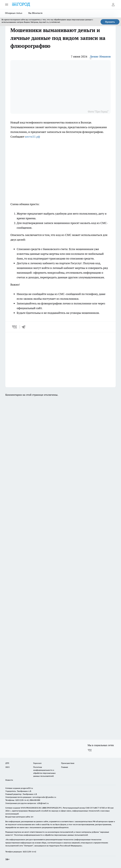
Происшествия (68, 763)
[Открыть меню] (7, 5)
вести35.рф (33, 137)
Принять (110, 22)
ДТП (7, 763)
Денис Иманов (100, 56)
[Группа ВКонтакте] (90, 750)
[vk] (15, 327)
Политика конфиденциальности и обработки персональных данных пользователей (51, 835)
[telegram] (25, 327)
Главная (65, 767)
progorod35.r (26, 788)
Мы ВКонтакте (35, 13)
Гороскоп (37, 763)
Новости (9, 780)
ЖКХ (7, 767)
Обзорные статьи (14, 13)
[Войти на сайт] (113, 5)
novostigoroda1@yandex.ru (44, 797)
